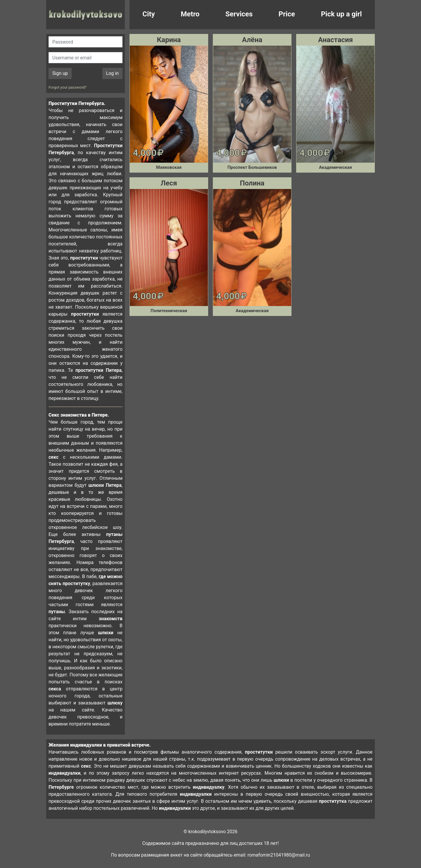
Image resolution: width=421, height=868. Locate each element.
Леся (169, 183)
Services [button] (239, 14)
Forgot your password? (68, 87)
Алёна (252, 40)
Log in (112, 73)
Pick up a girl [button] (341, 14)
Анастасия (335, 40)
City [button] (149, 14)
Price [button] (287, 14)
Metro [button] (190, 14)
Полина (252, 183)
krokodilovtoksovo (86, 15)
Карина (169, 40)
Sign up (60, 73)
